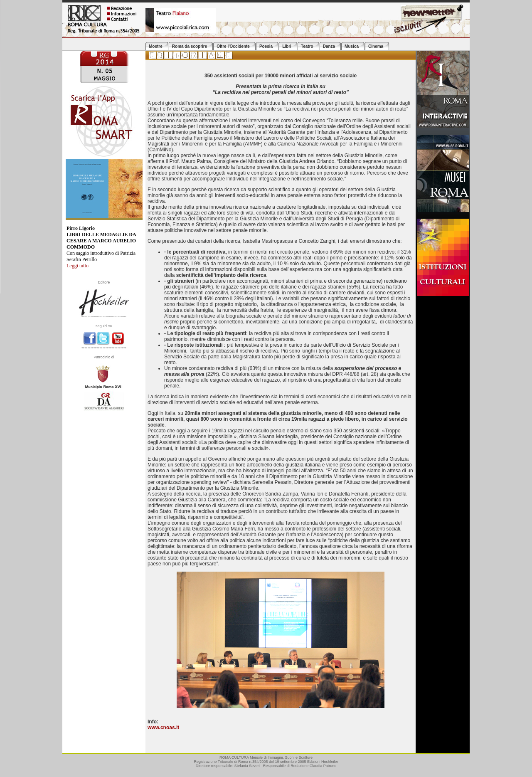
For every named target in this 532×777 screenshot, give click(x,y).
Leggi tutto (78, 266)
